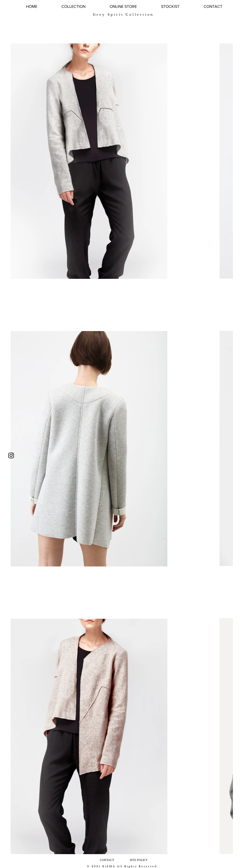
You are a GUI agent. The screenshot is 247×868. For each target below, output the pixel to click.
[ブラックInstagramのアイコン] (11, 455)
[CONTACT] (107, 860)
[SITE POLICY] (138, 860)
